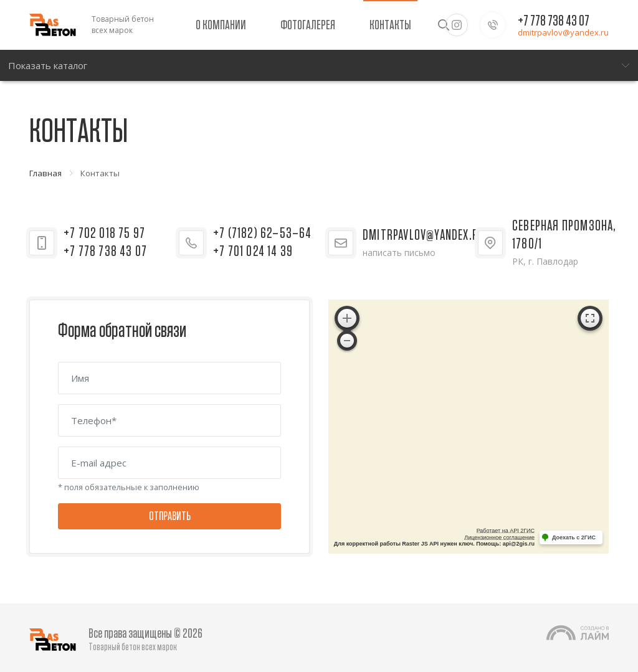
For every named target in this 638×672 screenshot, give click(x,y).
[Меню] (319, 65)
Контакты (390, 25)
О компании (221, 25)
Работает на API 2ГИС (506, 531)
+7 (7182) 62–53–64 (263, 234)
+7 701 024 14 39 (253, 252)
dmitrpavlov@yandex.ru (563, 33)
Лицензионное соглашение (499, 537)
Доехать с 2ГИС (574, 537)
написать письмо (399, 253)
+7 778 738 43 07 (554, 21)
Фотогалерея (308, 25)
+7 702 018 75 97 (104, 234)
